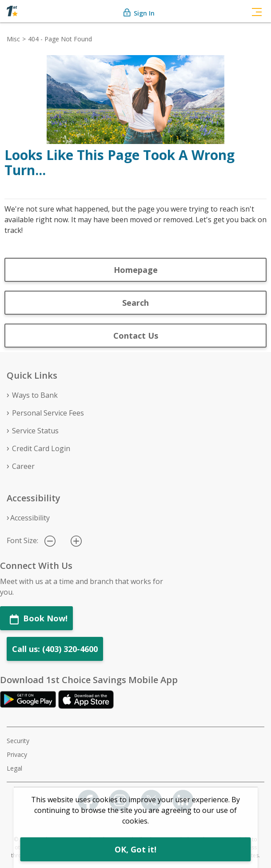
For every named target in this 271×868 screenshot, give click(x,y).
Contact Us (136, 336)
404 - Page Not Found (60, 39)
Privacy (17, 754)
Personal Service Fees (48, 413)
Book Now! (39, 618)
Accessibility (30, 518)
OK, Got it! (135, 849)
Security (18, 741)
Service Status (35, 431)
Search (135, 303)
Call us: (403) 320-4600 (55, 649)
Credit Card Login (41, 448)
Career (23, 466)
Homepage (136, 270)
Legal (14, 768)
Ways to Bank (35, 395)
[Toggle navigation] (257, 11)
